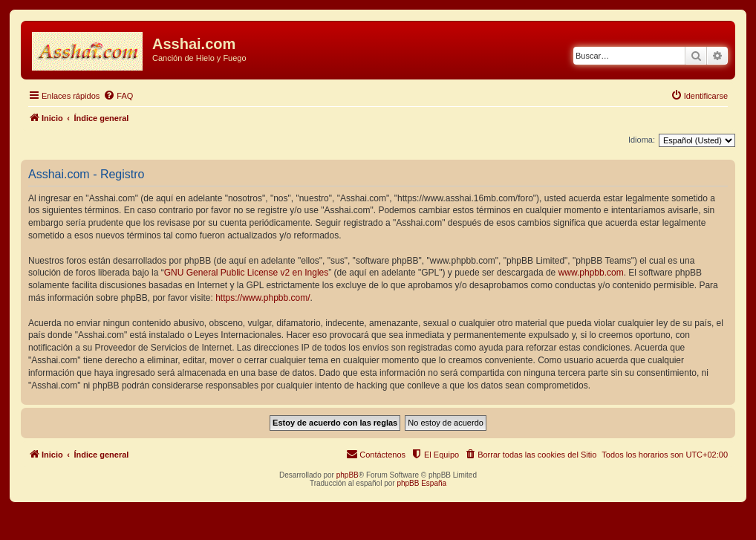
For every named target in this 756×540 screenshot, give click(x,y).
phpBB (348, 475)
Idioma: (642, 140)
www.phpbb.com (591, 273)
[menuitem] (118, 96)
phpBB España (421, 483)
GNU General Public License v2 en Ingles (246, 273)
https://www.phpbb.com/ (263, 298)
